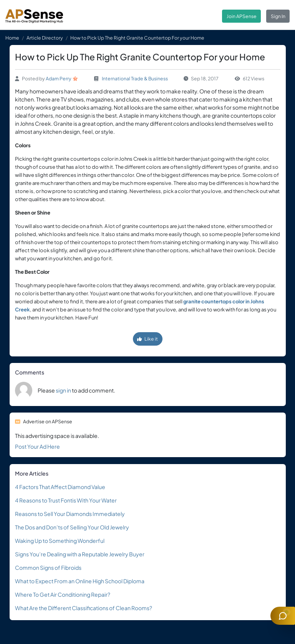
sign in (63, 390)
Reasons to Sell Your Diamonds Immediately (70, 514)
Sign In (278, 16)
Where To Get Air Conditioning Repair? (63, 594)
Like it (147, 339)
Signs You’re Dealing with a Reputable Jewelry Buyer (80, 554)
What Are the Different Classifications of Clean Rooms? (84, 608)
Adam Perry (59, 78)
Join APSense (242, 16)
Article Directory (45, 38)
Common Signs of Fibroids (48, 567)
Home (12, 38)
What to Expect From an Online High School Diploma (80, 581)
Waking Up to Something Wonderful (60, 541)
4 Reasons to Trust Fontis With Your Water (66, 500)
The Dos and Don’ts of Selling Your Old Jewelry (72, 527)
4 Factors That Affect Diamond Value (60, 487)
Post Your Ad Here (37, 446)
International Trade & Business (135, 78)
